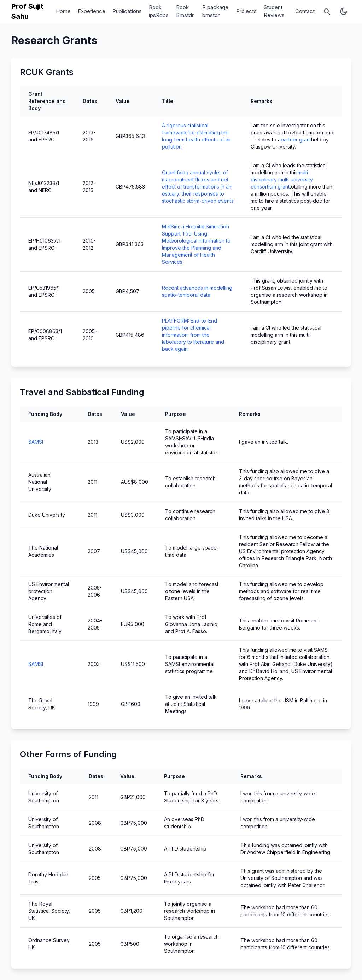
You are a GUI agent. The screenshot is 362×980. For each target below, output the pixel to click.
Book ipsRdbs (159, 11)
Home (63, 11)
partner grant (296, 140)
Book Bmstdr (185, 11)
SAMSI (36, 442)
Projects (246, 11)
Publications (127, 11)
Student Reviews (274, 11)
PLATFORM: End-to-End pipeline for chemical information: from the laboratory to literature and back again (193, 335)
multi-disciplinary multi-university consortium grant (282, 179)
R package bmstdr (215, 11)
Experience (92, 11)
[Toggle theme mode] (344, 11)
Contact (305, 11)
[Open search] (327, 11)
